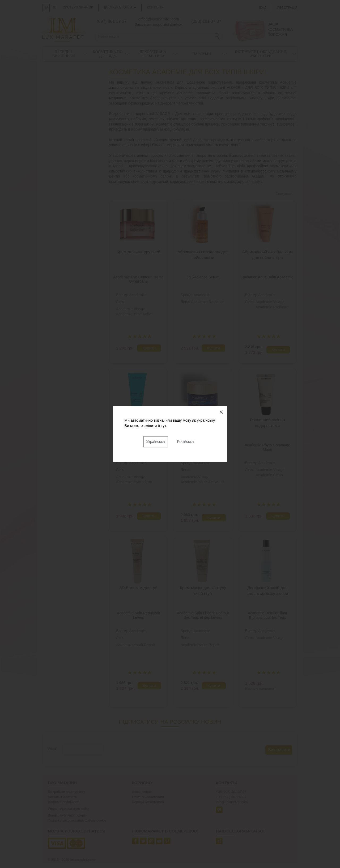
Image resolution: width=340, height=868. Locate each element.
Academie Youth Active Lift (203, 482)
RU (54, 7)
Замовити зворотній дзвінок (159, 24)
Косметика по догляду (108, 54)
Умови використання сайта (69, 809)
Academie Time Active (134, 314)
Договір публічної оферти (67, 815)
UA (46, 8)
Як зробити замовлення (66, 792)
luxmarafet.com (82, 860)
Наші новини (142, 792)
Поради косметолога (148, 802)
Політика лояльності (64, 802)
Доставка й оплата (62, 797)
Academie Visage (131, 309)
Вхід (263, 8)
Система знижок (78, 7)
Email (52, 749)
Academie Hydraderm (134, 482)
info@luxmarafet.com (232, 802)
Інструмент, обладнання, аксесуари (261, 54)
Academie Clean (269, 475)
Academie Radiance (208, 302)
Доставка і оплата (120, 7)
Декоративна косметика (153, 54)
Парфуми (202, 54)
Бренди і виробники (64, 54)
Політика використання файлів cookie (77, 821)
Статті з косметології (148, 797)
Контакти (155, 7)
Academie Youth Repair (135, 645)
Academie (138, 295)
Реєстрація (287, 8)
